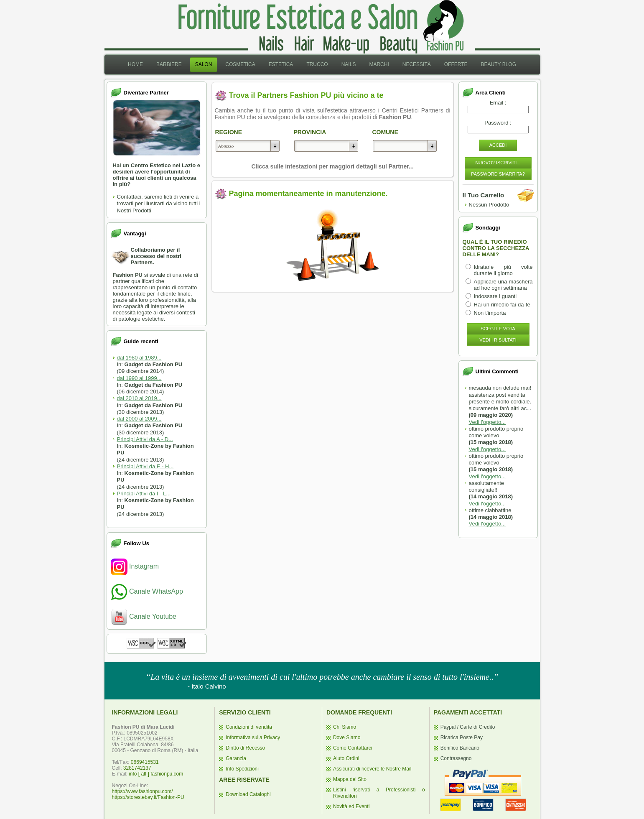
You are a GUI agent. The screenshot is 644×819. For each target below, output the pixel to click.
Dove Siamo (347, 737)
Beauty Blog (499, 64)
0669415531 (145, 762)
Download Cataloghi (248, 794)
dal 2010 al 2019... (139, 398)
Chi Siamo (345, 727)
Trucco (317, 64)
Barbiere (169, 64)
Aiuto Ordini (346, 758)
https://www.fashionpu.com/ (143, 791)
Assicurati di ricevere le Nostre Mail (372, 769)
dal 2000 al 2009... (139, 419)
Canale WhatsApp (147, 591)
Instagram (135, 566)
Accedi (498, 145)
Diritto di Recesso (245, 748)
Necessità (417, 64)
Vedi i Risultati (498, 340)
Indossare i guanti (495, 296)
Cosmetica (240, 64)
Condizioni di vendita (249, 727)
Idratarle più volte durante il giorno (503, 270)
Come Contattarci (353, 748)
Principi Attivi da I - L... (144, 494)
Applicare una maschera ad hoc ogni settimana (503, 285)
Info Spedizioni (242, 769)
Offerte (456, 64)
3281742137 (137, 768)
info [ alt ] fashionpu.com (156, 774)
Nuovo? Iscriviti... (498, 163)
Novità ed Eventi (351, 806)
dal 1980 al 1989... (139, 358)
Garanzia (236, 758)
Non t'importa (490, 313)
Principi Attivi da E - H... (145, 466)
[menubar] (322, 65)
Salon (204, 64)
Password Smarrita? (498, 174)
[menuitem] (135, 65)
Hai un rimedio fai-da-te (502, 305)
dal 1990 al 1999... (139, 378)
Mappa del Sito (350, 779)
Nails (349, 64)
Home (135, 64)
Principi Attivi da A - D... (145, 439)
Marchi (379, 64)
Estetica (281, 64)
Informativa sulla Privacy (253, 737)
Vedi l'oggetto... (487, 422)
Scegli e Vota (498, 329)
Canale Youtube (144, 616)
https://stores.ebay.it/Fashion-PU (148, 797)
